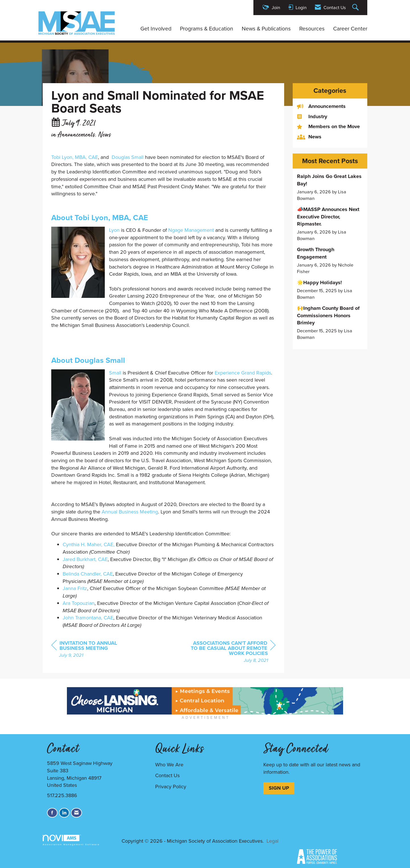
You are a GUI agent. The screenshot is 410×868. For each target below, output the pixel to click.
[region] (233, 652)
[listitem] (330, 187)
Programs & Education (207, 29)
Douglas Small (128, 157)
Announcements (76, 135)
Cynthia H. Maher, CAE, (89, 544)
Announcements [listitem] (321, 106)
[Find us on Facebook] (52, 813)
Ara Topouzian (79, 603)
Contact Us (167, 775)
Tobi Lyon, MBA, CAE (75, 157)
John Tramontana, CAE (88, 618)
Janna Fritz (75, 588)
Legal (272, 841)
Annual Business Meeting (130, 512)
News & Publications (266, 29)
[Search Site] (356, 8)
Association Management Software (71, 840)
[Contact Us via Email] (76, 813)
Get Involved (156, 29)
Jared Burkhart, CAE (85, 559)
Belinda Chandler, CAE (88, 574)
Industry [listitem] (312, 117)
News (105, 135)
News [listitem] (309, 137)
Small (115, 373)
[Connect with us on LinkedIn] (64, 813)
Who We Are (169, 765)
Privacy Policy (171, 787)
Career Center (350, 29)
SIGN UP (279, 788)
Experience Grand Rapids (243, 373)
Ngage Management (191, 230)
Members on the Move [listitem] (328, 127)
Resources (312, 29)
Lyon (114, 230)
